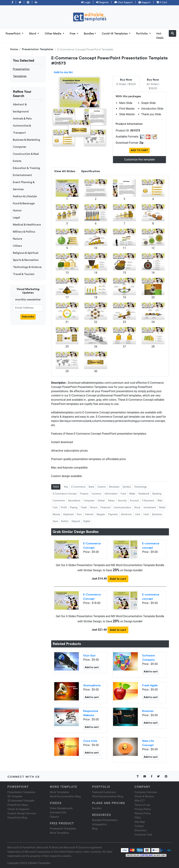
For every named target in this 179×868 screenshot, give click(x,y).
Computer (20, 147)
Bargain (101, 514)
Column (102, 487)
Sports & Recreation (26, 260)
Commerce (59, 501)
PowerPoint (13, 34)
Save (55, 521)
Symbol (127, 487)
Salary (111, 501)
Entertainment (22, 175)
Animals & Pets (22, 119)
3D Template (15, 796)
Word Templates (59, 792)
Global (101, 501)
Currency (96, 494)
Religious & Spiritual (26, 253)
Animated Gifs (58, 813)
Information (111, 494)
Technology (140, 487)
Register (102, 2)
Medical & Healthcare (27, 225)
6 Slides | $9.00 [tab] (126, 82)
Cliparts (54, 817)
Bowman (148, 711)
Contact (139, 826)
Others (17, 246)
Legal (16, 218)
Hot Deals (160, 36)
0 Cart (162, 2)
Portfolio (142, 34)
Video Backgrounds (61, 808)
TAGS (56, 487)
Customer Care (143, 835)
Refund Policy (143, 813)
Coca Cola (90, 741)
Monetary (114, 487)
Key (66, 487)
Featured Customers (104, 792)
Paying (74, 507)
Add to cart (118, 579)
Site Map (140, 822)
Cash (146, 514)
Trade (84, 507)
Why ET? (140, 801)
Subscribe (28, 317)
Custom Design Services (22, 813)
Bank (91, 487)
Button (65, 521)
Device (94, 507)
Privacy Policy (143, 809)
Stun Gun (89, 656)
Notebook (144, 494)
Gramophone (92, 685)
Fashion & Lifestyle (25, 196)
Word (33, 34)
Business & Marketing (26, 140)
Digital (87, 521)
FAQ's (138, 818)
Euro (79, 514)
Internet (89, 514)
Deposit (76, 521)
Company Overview (146, 792)
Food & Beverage (24, 203)
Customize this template (140, 160)
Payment (113, 514)
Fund (123, 494)
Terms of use (142, 805)
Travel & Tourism (24, 274)
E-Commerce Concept (65, 494)
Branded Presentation (105, 820)
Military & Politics (24, 232)
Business (157, 514)
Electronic (127, 514)
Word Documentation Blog (65, 796)
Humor (17, 211)
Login (86, 2)
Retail (162, 507)
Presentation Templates (38, 49)
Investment (150, 507)
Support (144, 2)
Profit (64, 507)
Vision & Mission (144, 796)
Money (56, 514)
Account (135, 501)
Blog (95, 829)
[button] (172, 33)
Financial (105, 507)
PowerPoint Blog (17, 818)
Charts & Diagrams (18, 809)
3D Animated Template (21, 801)
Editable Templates (39, 863)
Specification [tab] (91, 171)
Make (132, 494)
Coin (55, 507)
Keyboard (68, 514)
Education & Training (26, 168)
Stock (137, 507)
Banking (157, 494)
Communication (122, 507)
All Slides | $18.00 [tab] (153, 84)
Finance (84, 494)
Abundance (74, 501)
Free (73, 34)
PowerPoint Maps (18, 805)
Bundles (89, 34)
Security (122, 501)
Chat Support (124, 2)
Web (160, 501)
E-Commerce (78, 487)
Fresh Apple (150, 685)
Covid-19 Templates (115, 34)
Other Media (53, 34)
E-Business (148, 501)
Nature (17, 239)
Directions (140, 830)
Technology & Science (27, 267)
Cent (138, 514)
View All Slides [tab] (65, 171)
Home (14, 49)
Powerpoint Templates (63, 829)
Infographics (99, 824)
